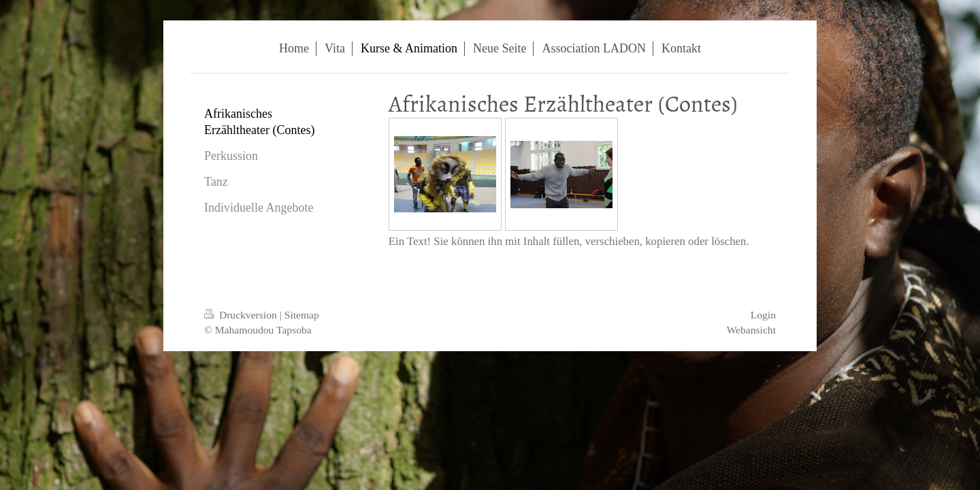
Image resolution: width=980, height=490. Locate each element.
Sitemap (302, 315)
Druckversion (242, 315)
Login (763, 315)
